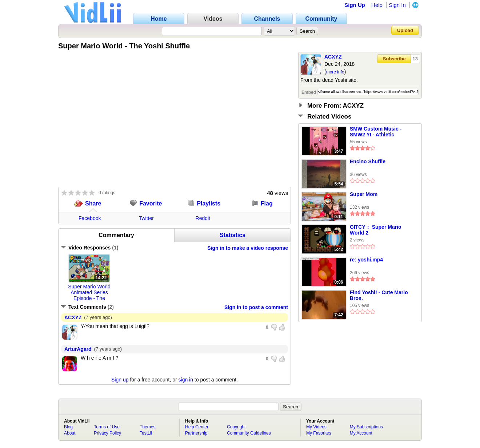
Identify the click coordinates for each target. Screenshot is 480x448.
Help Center (197, 427)
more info (335, 72)
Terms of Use (107, 427)
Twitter (146, 218)
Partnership (196, 433)
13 (415, 59)
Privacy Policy (107, 433)
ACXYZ (333, 57)
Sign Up (355, 5)
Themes (147, 427)
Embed (309, 92)
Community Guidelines (249, 433)
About (70, 433)
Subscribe (394, 59)
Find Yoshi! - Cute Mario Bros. (379, 295)
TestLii (146, 433)
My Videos (316, 427)
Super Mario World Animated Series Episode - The (89, 292)
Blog (68, 427)
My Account (361, 433)
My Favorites (319, 433)
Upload (405, 30)
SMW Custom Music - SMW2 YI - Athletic (376, 132)
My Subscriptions (366, 427)
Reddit (203, 218)
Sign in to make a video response (248, 248)
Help (377, 5)
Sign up (120, 380)
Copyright (236, 427)
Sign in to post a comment (256, 307)
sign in (186, 380)
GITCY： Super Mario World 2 (376, 230)
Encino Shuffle (368, 161)
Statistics (233, 235)
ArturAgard (78, 349)
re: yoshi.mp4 (366, 260)
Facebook (90, 218)
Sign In (397, 5)
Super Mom (364, 194)
